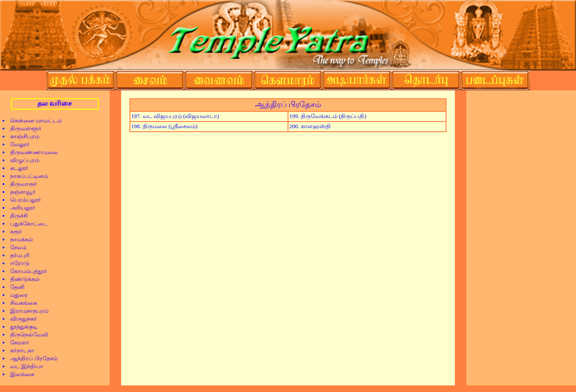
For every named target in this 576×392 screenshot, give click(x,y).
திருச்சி (16, 216)
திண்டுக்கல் (22, 279)
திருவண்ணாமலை (31, 152)
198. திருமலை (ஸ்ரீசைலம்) (164, 126)
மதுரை (16, 295)
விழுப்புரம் (22, 160)
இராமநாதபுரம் (26, 311)
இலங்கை (19, 374)
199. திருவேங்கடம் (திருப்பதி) (328, 116)
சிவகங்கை (21, 303)
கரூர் (13, 231)
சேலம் (15, 247)
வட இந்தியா (24, 366)
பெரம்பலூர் (23, 200)
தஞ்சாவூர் (20, 192)
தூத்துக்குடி (21, 327)
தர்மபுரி (17, 255)
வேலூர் (17, 144)
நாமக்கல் (19, 239)
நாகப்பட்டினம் (26, 176)
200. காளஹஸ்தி (310, 126)
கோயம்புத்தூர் (26, 271)
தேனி (15, 287)
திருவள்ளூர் (23, 128)
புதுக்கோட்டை (26, 224)
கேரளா (17, 342)
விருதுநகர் (21, 319)
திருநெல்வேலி (26, 335)
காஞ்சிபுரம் (22, 136)
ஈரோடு (17, 263)
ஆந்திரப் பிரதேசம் (31, 358)
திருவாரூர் (21, 184)
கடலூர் (16, 168)
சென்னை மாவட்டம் (33, 120)
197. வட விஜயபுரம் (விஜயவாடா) (175, 116)
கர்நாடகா (19, 350)
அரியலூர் (20, 208)
